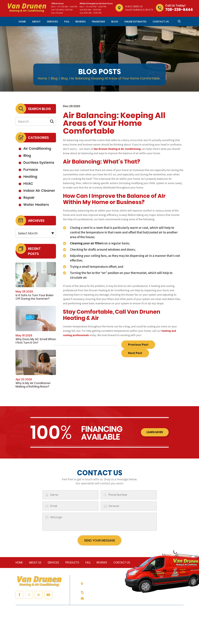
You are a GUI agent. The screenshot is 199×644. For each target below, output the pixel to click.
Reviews (81, 22)
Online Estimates (135, 22)
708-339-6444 (179, 10)
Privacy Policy (116, 632)
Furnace (31, 170)
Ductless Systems (39, 163)
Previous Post (138, 345)
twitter (29, 596)
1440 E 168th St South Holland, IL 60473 (139, 8)
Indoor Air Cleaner (39, 191)
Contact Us (161, 22)
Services (52, 22)
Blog (115, 22)
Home (22, 22)
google (39, 596)
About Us (35, 563)
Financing (98, 22)
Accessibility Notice (139, 632)
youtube (48, 596)
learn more (154, 433)
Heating (30, 177)
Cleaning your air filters (87, 243)
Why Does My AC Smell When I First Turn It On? (36, 341)
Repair (29, 198)
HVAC (28, 184)
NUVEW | (53, 632)
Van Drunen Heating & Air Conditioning (117, 149)
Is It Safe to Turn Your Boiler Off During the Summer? (35, 297)
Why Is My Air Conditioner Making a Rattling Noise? (33, 385)
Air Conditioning (37, 149)
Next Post (135, 353)
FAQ (67, 22)
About (36, 22)
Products (72, 563)
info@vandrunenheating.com (106, 599)
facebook (19, 596)
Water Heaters (36, 205)
